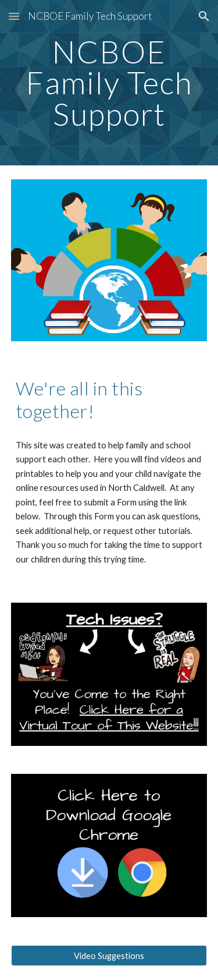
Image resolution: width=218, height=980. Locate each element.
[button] (14, 16)
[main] (109, 83)
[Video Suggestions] (109, 956)
